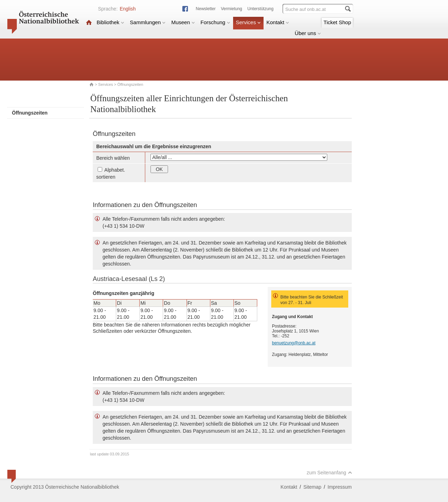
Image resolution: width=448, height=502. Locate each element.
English (128, 9)
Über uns (308, 33)
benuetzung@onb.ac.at (294, 343)
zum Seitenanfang (329, 473)
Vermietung (232, 9)
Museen (183, 22)
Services (248, 22)
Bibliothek (110, 22)
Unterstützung (261, 9)
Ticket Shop (337, 22)
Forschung (215, 22)
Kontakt (278, 22)
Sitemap (312, 487)
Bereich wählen (113, 158)
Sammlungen (148, 22)
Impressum (340, 487)
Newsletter (206, 9)
